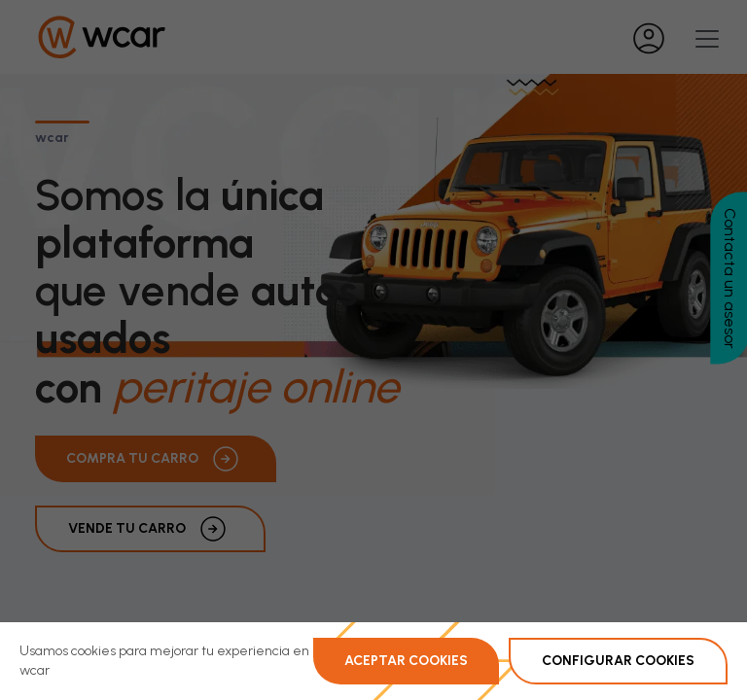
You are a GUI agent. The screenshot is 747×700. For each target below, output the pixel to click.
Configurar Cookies (618, 661)
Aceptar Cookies (406, 661)
